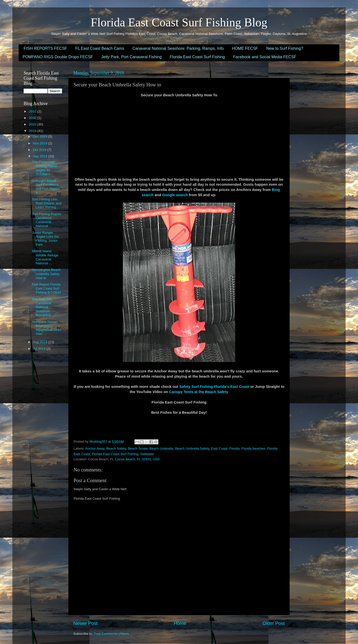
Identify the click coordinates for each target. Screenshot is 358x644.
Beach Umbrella (161, 448)
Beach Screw (138, 448)
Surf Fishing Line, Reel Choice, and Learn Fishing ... (47, 203)
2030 (33, 118)
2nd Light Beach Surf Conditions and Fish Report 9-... (46, 187)
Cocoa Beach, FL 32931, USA (137, 459)
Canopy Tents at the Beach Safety (199, 392)
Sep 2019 (41, 156)
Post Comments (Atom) (111, 634)
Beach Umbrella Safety (192, 448)
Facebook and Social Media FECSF (265, 57)
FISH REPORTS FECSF (45, 48)
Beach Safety (116, 448)
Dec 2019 (41, 137)
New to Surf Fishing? (285, 48)
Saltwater (147, 454)
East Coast (219, 448)
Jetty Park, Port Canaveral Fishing (131, 57)
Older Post (274, 623)
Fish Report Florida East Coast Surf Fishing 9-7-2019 (46, 288)
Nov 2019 (41, 143)
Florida (234, 448)
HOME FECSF (245, 48)
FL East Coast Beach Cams (100, 48)
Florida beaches (253, 448)
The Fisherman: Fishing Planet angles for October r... (45, 168)
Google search (175, 195)
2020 (33, 124)
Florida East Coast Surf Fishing (197, 57)
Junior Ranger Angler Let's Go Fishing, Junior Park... (45, 239)
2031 (33, 111)
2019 (33, 131)
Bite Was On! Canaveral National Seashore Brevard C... (43, 307)
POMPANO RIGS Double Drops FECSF (58, 57)
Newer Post (86, 623)
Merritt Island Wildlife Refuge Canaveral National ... (45, 257)
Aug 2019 (41, 342)
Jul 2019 (40, 349)
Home (180, 623)
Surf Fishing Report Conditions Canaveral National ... (46, 220)
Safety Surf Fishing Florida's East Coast (214, 387)
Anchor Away (95, 448)
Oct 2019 (40, 150)
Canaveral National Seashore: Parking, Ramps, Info (178, 48)
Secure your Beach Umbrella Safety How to (46, 274)
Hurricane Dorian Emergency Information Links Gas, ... (47, 328)
